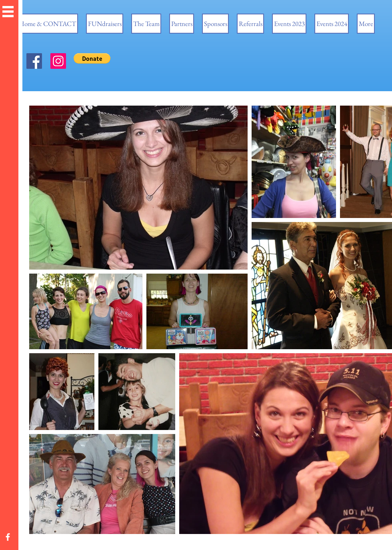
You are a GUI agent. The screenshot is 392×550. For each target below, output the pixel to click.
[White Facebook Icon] (8, 537)
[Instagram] (58, 61)
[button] (8, 12)
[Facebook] (34, 61)
